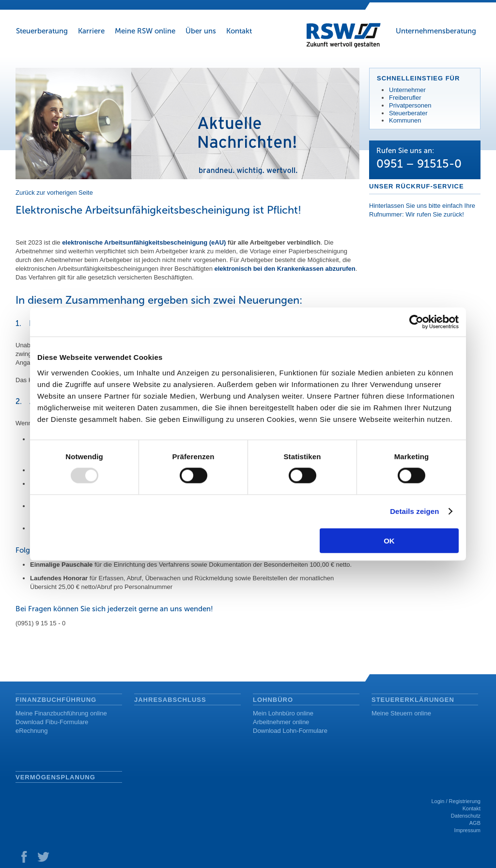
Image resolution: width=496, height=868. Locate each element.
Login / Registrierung (456, 801)
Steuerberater (408, 113)
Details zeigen (414, 511)
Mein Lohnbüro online (283, 713)
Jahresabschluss (170, 700)
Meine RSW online (145, 31)
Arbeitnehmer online (281, 722)
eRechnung (32, 731)
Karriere (91, 31)
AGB (475, 823)
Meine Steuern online (401, 713)
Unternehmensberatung (436, 31)
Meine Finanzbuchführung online (61, 713)
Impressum (467, 830)
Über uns (201, 31)
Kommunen (405, 120)
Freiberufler (405, 98)
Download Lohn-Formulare (290, 731)
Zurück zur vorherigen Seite (54, 193)
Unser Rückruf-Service (417, 186)
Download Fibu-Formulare (52, 722)
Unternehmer (407, 90)
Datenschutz (466, 816)
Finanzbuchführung (56, 700)
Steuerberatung (42, 31)
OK (389, 540)
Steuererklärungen (413, 700)
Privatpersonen (410, 105)
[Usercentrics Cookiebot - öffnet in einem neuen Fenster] (416, 322)
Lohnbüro (273, 700)
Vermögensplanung (55, 777)
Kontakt (239, 31)
